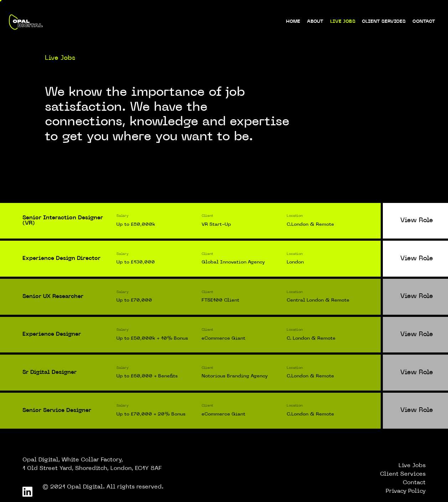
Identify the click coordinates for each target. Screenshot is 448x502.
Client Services (384, 22)
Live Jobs (343, 22)
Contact (424, 22)
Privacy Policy (406, 491)
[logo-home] (26, 22)
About (315, 22)
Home (293, 22)
